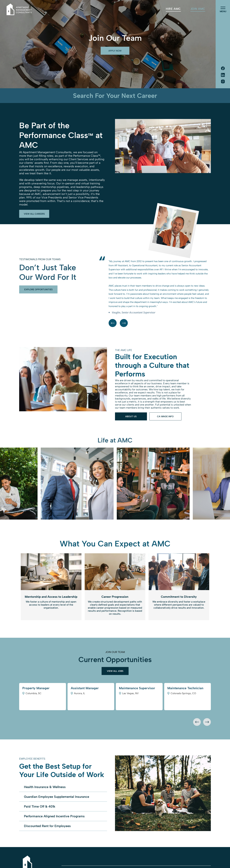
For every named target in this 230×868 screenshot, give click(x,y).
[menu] (223, 8)
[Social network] (223, 69)
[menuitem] (173, 9)
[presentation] (197, 722)
